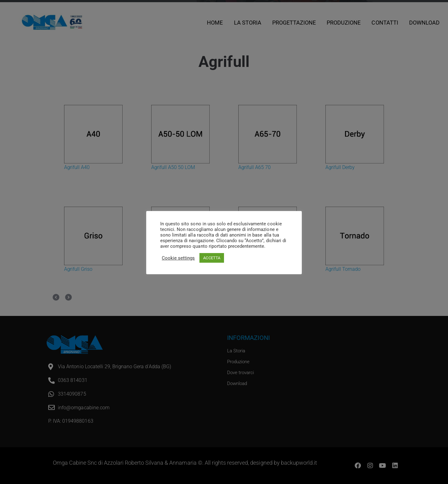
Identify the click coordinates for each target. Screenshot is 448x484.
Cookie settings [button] (178, 258)
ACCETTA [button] (212, 258)
